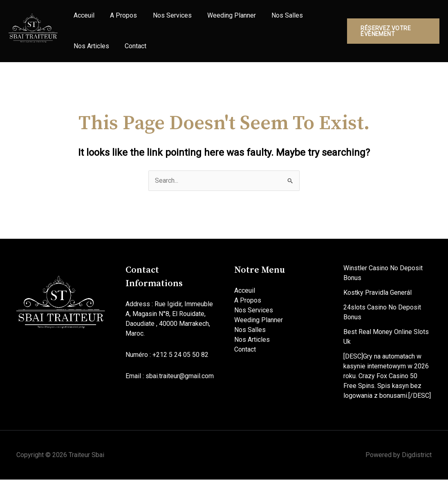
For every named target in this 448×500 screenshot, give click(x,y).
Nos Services (164, 21)
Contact (131, 62)
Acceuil (82, 21)
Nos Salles (272, 21)
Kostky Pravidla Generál (377, 313)
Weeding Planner (220, 21)
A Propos (119, 21)
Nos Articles (90, 62)
